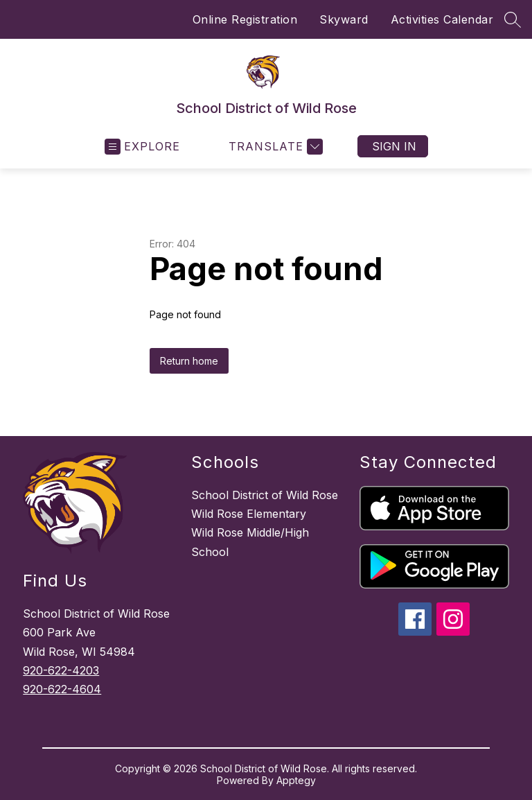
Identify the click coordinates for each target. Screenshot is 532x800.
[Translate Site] (274, 147)
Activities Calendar (442, 19)
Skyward (344, 19)
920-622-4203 (61, 670)
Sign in (394, 146)
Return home (189, 361)
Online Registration (245, 19)
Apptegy (296, 780)
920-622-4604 (62, 689)
